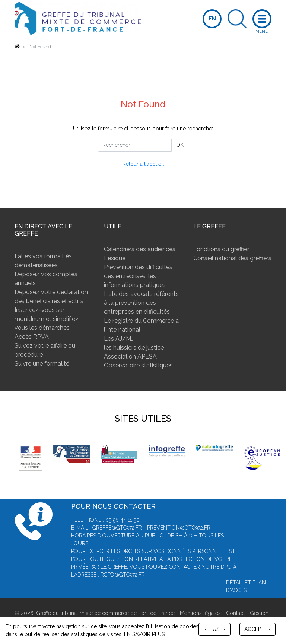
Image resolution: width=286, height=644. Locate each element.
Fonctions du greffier (221, 249)
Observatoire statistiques (138, 365)
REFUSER (214, 629)
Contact (235, 613)
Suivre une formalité (42, 364)
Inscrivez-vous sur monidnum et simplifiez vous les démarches (47, 319)
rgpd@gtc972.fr (123, 575)
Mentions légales (200, 613)
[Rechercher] (135, 145)
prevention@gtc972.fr (179, 528)
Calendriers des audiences (140, 249)
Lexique (115, 258)
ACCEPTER (258, 629)
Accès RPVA (32, 337)
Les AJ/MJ (119, 339)
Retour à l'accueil (143, 164)
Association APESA (130, 356)
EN (212, 19)
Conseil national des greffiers (232, 258)
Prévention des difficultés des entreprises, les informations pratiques (138, 276)
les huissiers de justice (134, 348)
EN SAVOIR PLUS (144, 634)
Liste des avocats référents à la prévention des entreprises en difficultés (141, 303)
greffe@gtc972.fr (117, 528)
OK (180, 145)
